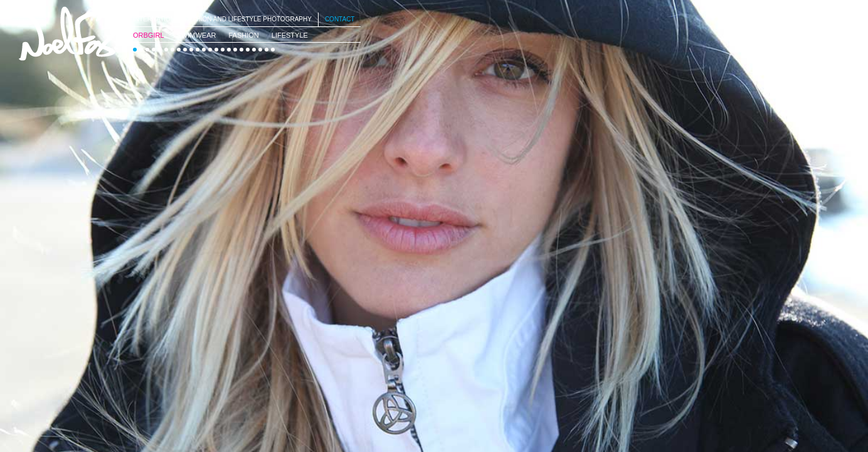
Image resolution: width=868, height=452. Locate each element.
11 (198, 50)
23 (273, 50)
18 (241, 50)
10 (191, 50)
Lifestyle (290, 35)
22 (267, 50)
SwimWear (197, 35)
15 (223, 50)
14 (216, 50)
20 (254, 50)
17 (235, 50)
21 (260, 50)
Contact (340, 19)
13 (210, 50)
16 (229, 50)
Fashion (243, 35)
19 (248, 50)
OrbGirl (149, 35)
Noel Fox (69, 34)
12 (204, 50)
